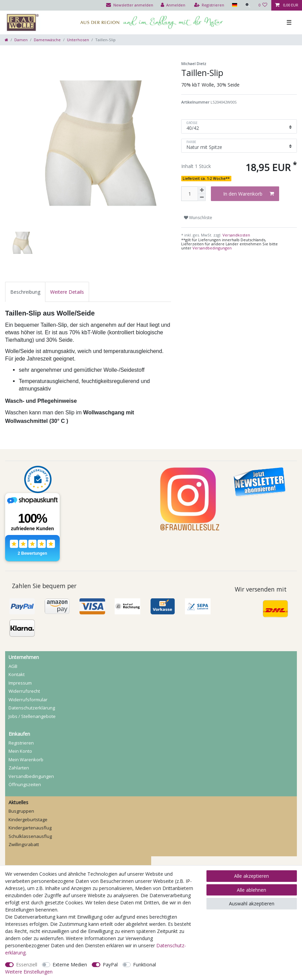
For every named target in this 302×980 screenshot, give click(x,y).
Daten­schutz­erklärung (32, 708)
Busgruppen (21, 811)
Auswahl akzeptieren (252, 904)
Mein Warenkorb (26, 760)
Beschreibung (25, 292)
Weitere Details (67, 292)
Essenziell (27, 964)
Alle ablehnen (251, 890)
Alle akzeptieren (251, 876)
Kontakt (17, 674)
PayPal (110, 964)
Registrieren (21, 743)
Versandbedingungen (212, 248)
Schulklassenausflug (30, 836)
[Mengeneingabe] (189, 194)
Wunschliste (198, 218)
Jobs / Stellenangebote (32, 716)
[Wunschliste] (263, 5)
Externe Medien (70, 964)
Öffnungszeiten (25, 784)
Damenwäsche (47, 40)
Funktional (145, 964)
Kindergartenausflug (30, 828)
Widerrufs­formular (28, 700)
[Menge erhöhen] (202, 190)
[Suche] (248, 5)
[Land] (234, 5)
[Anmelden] (173, 5)
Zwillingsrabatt (24, 844)
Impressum (20, 683)
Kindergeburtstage (28, 820)
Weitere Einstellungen (29, 972)
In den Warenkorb (249, 194)
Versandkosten (236, 235)
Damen (21, 40)
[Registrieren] (209, 5)
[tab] (25, 292)
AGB (13, 666)
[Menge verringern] (202, 197)
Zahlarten (19, 768)
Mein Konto (20, 751)
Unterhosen (78, 40)
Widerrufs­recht (24, 691)
